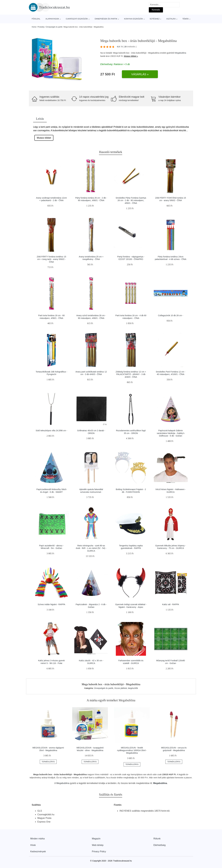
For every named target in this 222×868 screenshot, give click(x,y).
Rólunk (157, 839)
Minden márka (37, 839)
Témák (186, 19)
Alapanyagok (52, 19)
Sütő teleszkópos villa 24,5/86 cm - (51, 431)
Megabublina (180, 53)
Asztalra (171, 19)
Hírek (33, 845)
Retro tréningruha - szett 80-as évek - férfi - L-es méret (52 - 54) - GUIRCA (91, 548)
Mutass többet (44, 138)
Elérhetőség (159, 845)
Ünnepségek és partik (106, 19)
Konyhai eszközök (133, 19)
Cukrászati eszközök (77, 19)
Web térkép (98, 845)
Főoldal (36, 19)
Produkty (41, 27)
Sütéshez (155, 19)
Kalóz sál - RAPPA (171, 604)
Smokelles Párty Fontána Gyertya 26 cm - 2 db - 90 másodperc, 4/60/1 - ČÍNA (131, 200)
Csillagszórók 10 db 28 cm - (171, 315)
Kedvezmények (38, 851)
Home (34, 27)
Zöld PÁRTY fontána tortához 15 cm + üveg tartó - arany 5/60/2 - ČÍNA (51, 259)
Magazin (96, 839)
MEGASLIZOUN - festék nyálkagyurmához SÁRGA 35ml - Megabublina (132, 750)
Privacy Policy (99, 851)
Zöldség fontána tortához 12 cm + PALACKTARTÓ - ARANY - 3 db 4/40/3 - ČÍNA (131, 374)
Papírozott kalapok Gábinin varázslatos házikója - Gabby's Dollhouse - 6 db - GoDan (171, 433)
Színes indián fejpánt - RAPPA (51, 604)
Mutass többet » (131, 56)
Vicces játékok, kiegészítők (126, 688)
